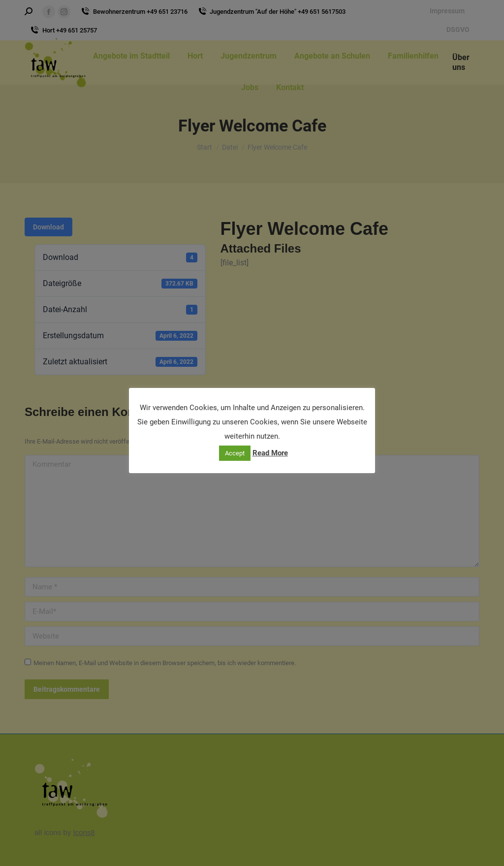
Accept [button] (235, 453)
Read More (270, 453)
